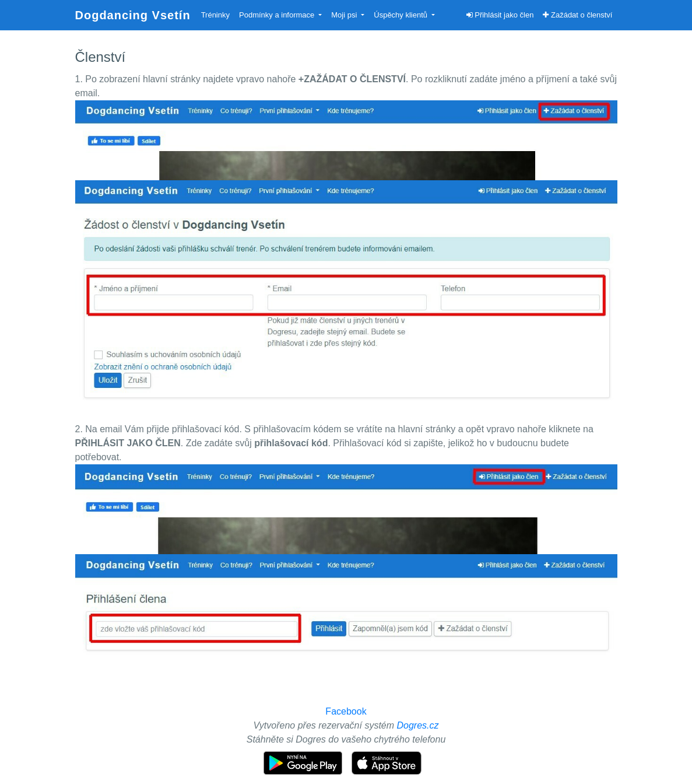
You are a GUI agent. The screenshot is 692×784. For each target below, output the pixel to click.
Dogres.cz (418, 725)
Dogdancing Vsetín (133, 15)
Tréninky (215, 15)
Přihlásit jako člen (500, 15)
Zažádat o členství (577, 15)
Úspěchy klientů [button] (401, 15)
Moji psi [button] (345, 15)
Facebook (346, 711)
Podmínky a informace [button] (278, 15)
